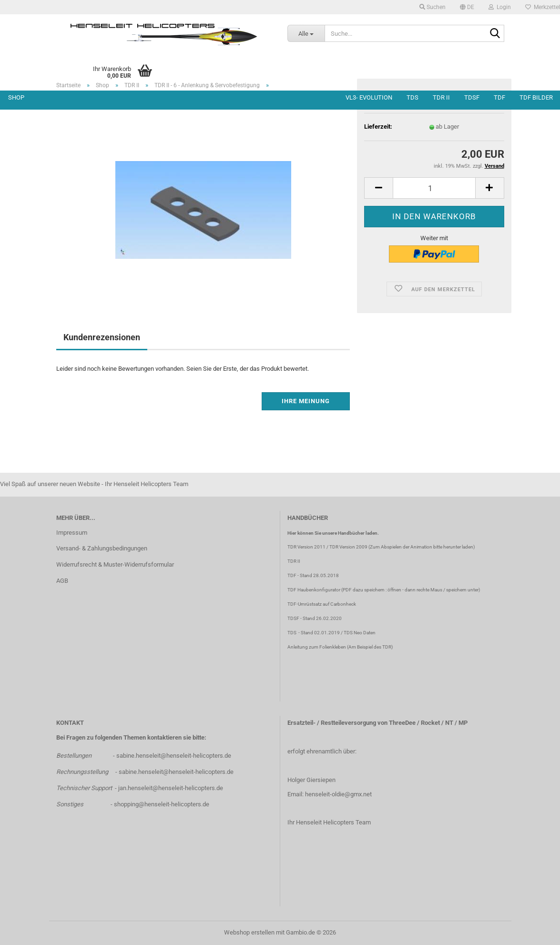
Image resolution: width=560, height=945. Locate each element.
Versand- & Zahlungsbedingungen (102, 548)
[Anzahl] (434, 188)
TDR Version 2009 (348, 547)
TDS (412, 97)
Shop (16, 97)
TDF (499, 97)
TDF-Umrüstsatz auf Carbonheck (322, 604)
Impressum (72, 533)
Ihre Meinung (306, 401)
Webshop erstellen (249, 932)
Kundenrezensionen (102, 337)
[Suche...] (306, 33)
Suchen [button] (433, 7)
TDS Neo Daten (360, 633)
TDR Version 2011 (306, 547)
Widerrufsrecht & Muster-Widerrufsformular (115, 564)
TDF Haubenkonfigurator (314, 590)
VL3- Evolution (369, 97)
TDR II (441, 97)
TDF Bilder (536, 97)
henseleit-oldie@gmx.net (338, 794)
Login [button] (500, 7)
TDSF (472, 97)
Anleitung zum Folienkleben (317, 647)
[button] (467, 7)
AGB (62, 581)
